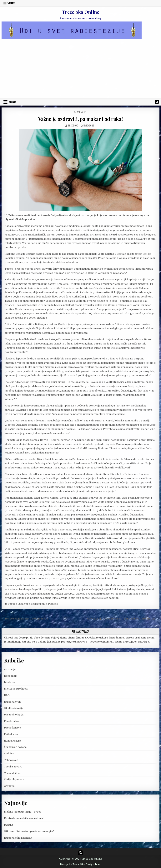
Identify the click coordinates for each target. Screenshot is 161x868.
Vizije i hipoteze (14, 779)
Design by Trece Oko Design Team (81, 864)
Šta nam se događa (15, 747)
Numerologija (13, 702)
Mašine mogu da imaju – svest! (23, 812)
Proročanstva (13, 728)
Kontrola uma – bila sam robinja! (24, 818)
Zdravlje (81, 112)
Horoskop (10, 676)
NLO (7, 695)
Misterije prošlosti (16, 689)
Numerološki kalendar (18, 838)
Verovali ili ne (13, 773)
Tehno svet (11, 760)
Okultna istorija (14, 708)
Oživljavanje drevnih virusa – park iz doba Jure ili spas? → (123, 619)
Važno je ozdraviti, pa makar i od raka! (80, 119)
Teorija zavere (13, 767)
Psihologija (11, 734)
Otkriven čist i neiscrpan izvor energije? (29, 831)
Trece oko (73, 125)
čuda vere (24, 604)
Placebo (53, 604)
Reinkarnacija (13, 741)
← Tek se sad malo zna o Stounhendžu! (25, 619)
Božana (8, 825)
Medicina (10, 682)
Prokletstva (11, 721)
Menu (11, 3)
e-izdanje (10, 669)
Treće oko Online (81, 12)
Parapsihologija (14, 715)
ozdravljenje (39, 604)
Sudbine (9, 754)
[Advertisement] (81, 69)
